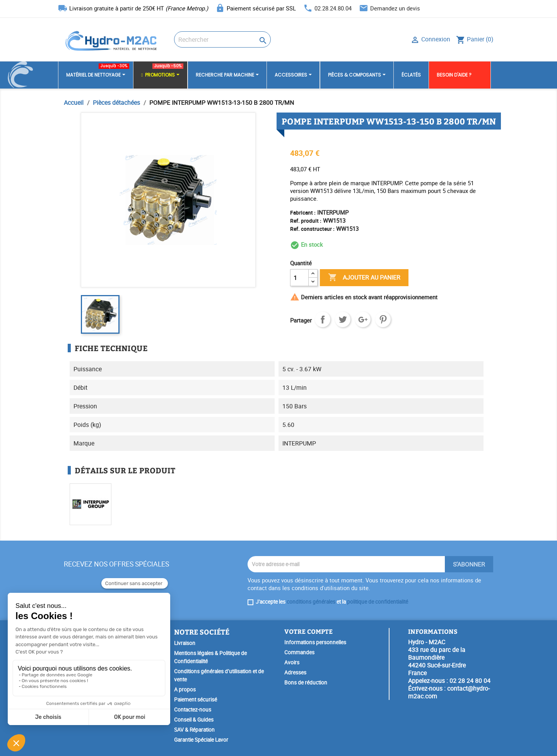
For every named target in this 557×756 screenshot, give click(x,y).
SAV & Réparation (194, 730)
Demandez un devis (395, 8)
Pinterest (383, 319)
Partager (323, 319)
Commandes (299, 652)
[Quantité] (299, 278)
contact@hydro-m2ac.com (449, 692)
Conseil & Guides (194, 720)
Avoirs (292, 662)
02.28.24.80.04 (333, 8)
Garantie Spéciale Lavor (201, 740)
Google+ (363, 319)
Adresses (295, 672)
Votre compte (308, 631)
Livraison (185, 643)
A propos (185, 689)
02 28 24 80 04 (470, 681)
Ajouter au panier (364, 278)
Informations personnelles (315, 642)
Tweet (343, 319)
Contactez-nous (193, 710)
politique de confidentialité (378, 602)
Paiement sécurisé (196, 700)
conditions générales (311, 602)
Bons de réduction (306, 683)
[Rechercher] (222, 39)
